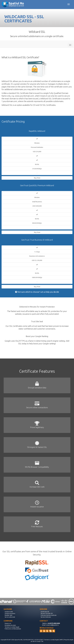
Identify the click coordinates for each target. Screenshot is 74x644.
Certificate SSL (45, 612)
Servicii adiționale (10, 617)
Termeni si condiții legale (12, 627)
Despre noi (8, 623)
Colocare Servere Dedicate (49, 615)
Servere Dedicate (46, 617)
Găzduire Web (9, 612)
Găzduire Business (10, 613)
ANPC (61, 640)
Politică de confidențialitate (13, 629)
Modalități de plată (10, 625)
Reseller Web (9, 615)
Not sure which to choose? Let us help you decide (37, 292)
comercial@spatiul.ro (52, 625)
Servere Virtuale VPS (47, 613)
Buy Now (37, 178)
